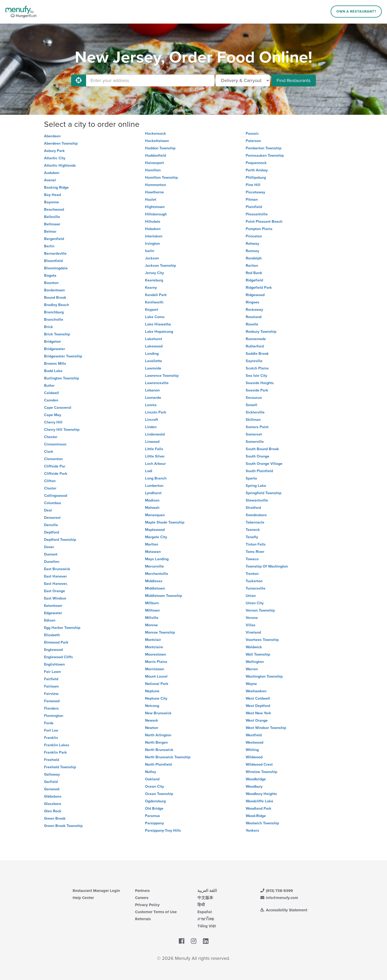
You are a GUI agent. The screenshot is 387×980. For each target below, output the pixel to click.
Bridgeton (52, 342)
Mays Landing (157, 559)
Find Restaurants (294, 80)
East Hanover (55, 576)
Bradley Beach (57, 305)
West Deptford (258, 706)
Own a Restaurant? (356, 12)
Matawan (153, 552)
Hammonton (155, 185)
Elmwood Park (56, 642)
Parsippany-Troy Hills (163, 831)
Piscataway (255, 192)
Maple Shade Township (165, 522)
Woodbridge (256, 779)
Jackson (152, 258)
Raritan (252, 266)
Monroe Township (160, 632)
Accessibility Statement (284, 910)
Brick (49, 327)
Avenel (50, 180)
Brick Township (57, 334)
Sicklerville (255, 412)
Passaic (252, 134)
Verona (252, 618)
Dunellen (52, 562)
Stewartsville (257, 500)
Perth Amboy (257, 170)
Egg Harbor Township (62, 628)
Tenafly (252, 537)
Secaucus (254, 398)
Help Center (83, 898)
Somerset (254, 434)
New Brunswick (158, 713)
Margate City (156, 537)
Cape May (53, 415)
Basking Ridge (56, 187)
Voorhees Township (262, 640)
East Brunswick (57, 569)
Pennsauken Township (265, 156)
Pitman (252, 200)
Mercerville (154, 566)
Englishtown (54, 664)
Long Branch (156, 478)
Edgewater (53, 613)
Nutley (150, 772)
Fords (49, 723)
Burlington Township (61, 378)
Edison (50, 620)
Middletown (155, 588)
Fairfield (51, 679)
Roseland (254, 317)
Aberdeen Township (61, 143)
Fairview (51, 694)
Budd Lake (53, 371)
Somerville (255, 442)
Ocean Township (159, 794)
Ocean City (154, 786)
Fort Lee (51, 730)
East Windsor (55, 598)
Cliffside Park (56, 474)
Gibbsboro (53, 796)
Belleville (52, 217)
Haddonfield (155, 156)
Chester (51, 437)
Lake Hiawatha (158, 324)
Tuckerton (254, 581)
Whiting (252, 750)
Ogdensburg (155, 801)
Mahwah (152, 508)
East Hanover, (56, 584)
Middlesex (154, 581)
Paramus (152, 816)
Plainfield (254, 207)
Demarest (52, 518)
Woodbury (254, 786)
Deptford (52, 532)
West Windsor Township (266, 728)
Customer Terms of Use (156, 912)
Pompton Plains (259, 229)
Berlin (49, 246)
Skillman (253, 420)
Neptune (152, 691)
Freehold (52, 760)
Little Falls (154, 449)
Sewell (251, 405)
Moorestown (155, 654)
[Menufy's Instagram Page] (194, 941)
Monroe (151, 625)
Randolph (254, 258)
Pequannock (256, 163)
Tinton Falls (256, 544)
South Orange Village (264, 464)
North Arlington (158, 735)
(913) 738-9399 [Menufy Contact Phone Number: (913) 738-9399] (276, 891)
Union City (255, 603)
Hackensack (155, 134)
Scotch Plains (257, 368)
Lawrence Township (162, 376)
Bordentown (54, 290)
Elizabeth (52, 635)
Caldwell (52, 393)
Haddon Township (160, 148)
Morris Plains (156, 662)
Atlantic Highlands (60, 165)
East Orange (55, 591)
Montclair (153, 640)
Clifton (50, 481)
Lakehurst (154, 339)
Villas (251, 625)
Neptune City (156, 698)
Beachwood (54, 209)
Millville (152, 618)
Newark (152, 720)
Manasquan (155, 515)
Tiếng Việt (207, 926)
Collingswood (56, 496)
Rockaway (254, 310)
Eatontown (53, 606)
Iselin (150, 251)
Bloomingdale (56, 268)
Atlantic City (55, 158)
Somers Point (257, 427)
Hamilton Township (161, 178)
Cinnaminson (55, 444)
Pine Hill (253, 185)
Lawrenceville (157, 383)
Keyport (152, 310)
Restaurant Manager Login (96, 891)
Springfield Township (264, 493)
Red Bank (254, 273)
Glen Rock (53, 811)
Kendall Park (156, 295)
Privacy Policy (147, 905)
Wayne (251, 684)
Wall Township (258, 654)
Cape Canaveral (58, 408)
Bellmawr (52, 224)
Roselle (252, 324)
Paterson (253, 141)
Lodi (149, 471)
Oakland (152, 779)
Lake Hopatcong (159, 332)
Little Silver (155, 456)
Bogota (50, 276)
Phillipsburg (256, 178)
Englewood (53, 650)
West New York (258, 713)
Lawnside (153, 368)
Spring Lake (256, 486)
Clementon (53, 459)
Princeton (254, 236)
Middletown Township (163, 596)
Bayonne (52, 202)
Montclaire (154, 647)
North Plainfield (158, 764)
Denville (51, 525)
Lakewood (154, 346)
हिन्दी (201, 905)
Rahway (252, 244)
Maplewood (155, 530)
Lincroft (152, 420)
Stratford (253, 508)
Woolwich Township (262, 823)
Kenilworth (154, 302)
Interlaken (154, 236)
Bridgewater (55, 349)
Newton (152, 728)
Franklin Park (55, 752)
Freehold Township (60, 767)
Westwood (254, 742)
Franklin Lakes (57, 745)
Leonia (151, 405)
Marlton (152, 544)
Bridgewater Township (63, 356)
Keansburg (154, 280)
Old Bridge (154, 808)
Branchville (54, 320)
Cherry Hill (53, 422)
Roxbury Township (261, 332)
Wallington (255, 662)
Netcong (152, 706)
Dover (49, 547)
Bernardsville (55, 254)
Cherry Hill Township (62, 430)
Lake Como (155, 317)
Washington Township (264, 676)
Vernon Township (260, 610)
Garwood (52, 789)
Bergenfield (54, 239)
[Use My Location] (79, 80)
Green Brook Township (63, 826)
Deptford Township (60, 540)
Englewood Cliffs (58, 657)
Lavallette (154, 361)
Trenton (252, 574)
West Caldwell (258, 698)
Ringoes (252, 302)
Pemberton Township (264, 148)
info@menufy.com (279, 898)
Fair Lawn (52, 672)
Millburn (152, 603)
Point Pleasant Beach (264, 222)
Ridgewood (255, 295)
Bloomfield (53, 261)
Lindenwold (155, 434)
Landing (152, 354)
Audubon (52, 173)
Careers (142, 898)
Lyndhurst (153, 493)
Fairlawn (51, 686)
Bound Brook (55, 298)
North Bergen (156, 742)
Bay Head (52, 195)
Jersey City (154, 273)
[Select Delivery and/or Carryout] (243, 80)
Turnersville (256, 588)
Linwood (152, 442)
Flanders (51, 708)
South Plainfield (259, 471)
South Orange (257, 456)
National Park (157, 684)
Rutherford (255, 346)
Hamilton (153, 170)
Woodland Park (259, 808)
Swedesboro (256, 515)
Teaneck (253, 530)
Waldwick (254, 647)
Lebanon (152, 390)
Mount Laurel (156, 676)
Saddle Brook (257, 354)
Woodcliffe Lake (259, 801)
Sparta (251, 478)
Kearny (151, 288)
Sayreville (254, 361)
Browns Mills (55, 364)
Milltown (152, 610)
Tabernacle (255, 522)
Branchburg (54, 312)
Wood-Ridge (256, 816)
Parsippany (154, 823)
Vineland (253, 632)
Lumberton (154, 486)
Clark (49, 452)
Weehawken (256, 691)
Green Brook (55, 818)
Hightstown (155, 207)
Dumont (51, 554)
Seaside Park (257, 390)
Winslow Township (261, 772)
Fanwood (52, 701)
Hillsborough (156, 214)
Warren (252, 669)
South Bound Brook (262, 449)
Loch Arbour (155, 464)
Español (205, 912)
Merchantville (157, 574)
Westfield (254, 735)
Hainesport (154, 163)
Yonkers (252, 831)
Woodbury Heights (261, 794)
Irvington (152, 244)
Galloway (52, 774)
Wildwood (254, 757)
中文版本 (205, 898)
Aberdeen (52, 136)
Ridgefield (254, 280)
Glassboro (53, 804)
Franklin (51, 738)
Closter (50, 488)
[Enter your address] (150, 80)
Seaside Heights (260, 383)
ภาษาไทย (206, 919)
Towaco (252, 559)
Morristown (155, 669)
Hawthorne (154, 192)
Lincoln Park (156, 412)
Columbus (53, 503)
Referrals (143, 919)
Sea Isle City (256, 376)
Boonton (51, 283)
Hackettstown (157, 141)
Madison (152, 500)
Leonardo (153, 398)
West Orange (257, 720)
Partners (142, 891)
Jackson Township (160, 266)
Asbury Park (54, 151)
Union (251, 596)
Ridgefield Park (259, 288)
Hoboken (153, 229)
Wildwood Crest (259, 764)
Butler (49, 386)
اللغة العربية (207, 891)
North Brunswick (159, 750)
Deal (48, 510)
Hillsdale (153, 222)
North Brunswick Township (168, 757)
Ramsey (252, 251)
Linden (151, 427)
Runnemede (256, 339)
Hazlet (151, 200)
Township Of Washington (267, 566)
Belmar (50, 232)
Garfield (51, 782)
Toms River (255, 552)
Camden (51, 400)
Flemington (54, 716)
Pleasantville (257, 214)
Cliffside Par (55, 466)
